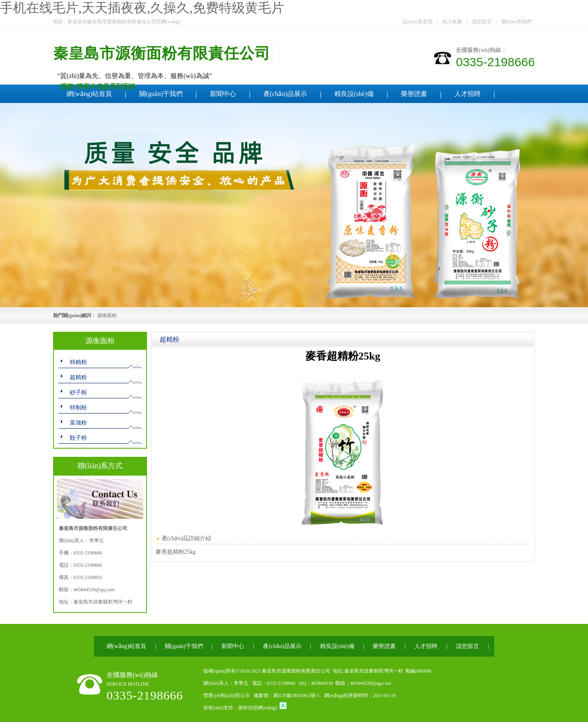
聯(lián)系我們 (517, 22)
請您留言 (482, 22)
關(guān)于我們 (161, 94)
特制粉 (78, 408)
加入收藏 (452, 22)
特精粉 (78, 362)
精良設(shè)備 (354, 94)
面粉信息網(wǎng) (258, 708)
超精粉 (78, 377)
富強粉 (78, 423)
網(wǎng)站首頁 (89, 94)
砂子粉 (78, 392)
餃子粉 (78, 438)
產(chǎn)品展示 (285, 94)
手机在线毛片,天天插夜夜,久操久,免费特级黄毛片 (142, 8)
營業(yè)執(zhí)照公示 (227, 695)
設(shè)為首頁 (418, 22)
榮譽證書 (414, 94)
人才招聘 (468, 94)
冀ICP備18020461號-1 (296, 695)
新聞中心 (223, 94)
